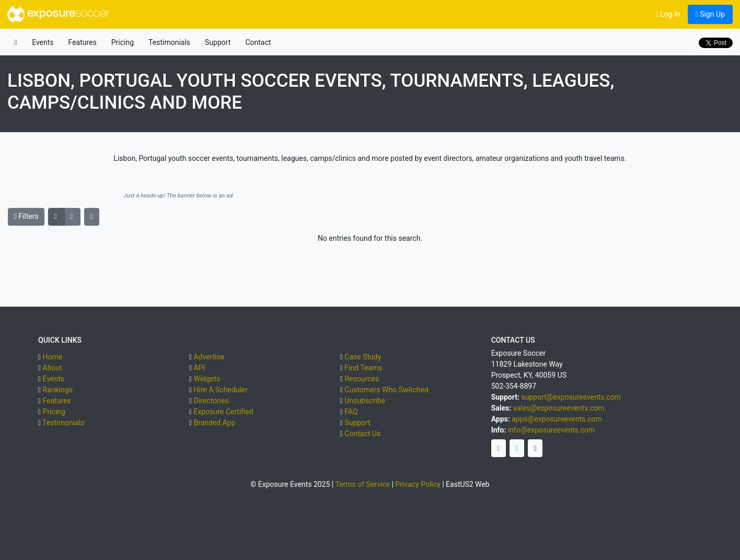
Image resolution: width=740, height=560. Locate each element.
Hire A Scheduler (220, 390)
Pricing (123, 42)
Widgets (207, 379)
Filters (26, 216)
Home (53, 357)
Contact (258, 42)
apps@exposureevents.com (557, 419)
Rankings (58, 390)
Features (83, 42)
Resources (362, 379)
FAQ (351, 412)
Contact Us (362, 434)
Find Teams (363, 368)
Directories (211, 401)
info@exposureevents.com (551, 430)
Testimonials (169, 42)
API (199, 368)
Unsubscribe (365, 401)
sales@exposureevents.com (559, 408)
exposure (58, 14)
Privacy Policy (418, 484)
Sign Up (710, 14)
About (53, 368)
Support (218, 42)
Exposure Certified (223, 412)
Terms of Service (362, 484)
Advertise (209, 357)
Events (43, 42)
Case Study (363, 357)
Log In (668, 14)
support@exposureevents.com (571, 397)
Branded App (214, 423)
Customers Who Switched (386, 390)
